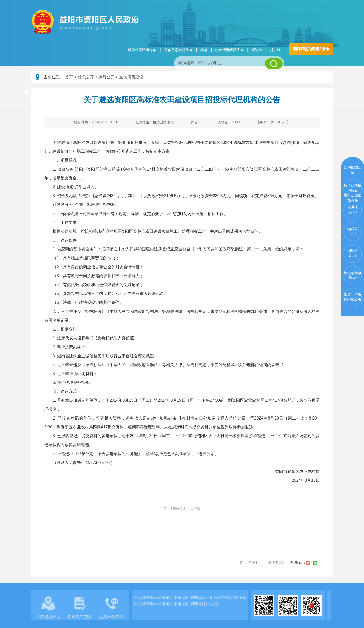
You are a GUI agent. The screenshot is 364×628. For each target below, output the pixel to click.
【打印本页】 (248, 562)
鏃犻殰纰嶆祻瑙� (229, 50)
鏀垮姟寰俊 (353, 253)
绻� (204, 50)
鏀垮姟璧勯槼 (112, 92)
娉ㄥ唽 (275, 50)
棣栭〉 (32, 91)
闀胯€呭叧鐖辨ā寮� (311, 49)
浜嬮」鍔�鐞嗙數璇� (353, 297)
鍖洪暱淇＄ (353, 210)
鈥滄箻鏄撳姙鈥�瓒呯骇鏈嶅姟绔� (353, 191)
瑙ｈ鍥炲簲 (233, 92)
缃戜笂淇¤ (353, 231)
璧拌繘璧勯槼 (69, 92)
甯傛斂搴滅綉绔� (178, 50)
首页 (69, 77)
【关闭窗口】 (275, 562)
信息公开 (86, 77)
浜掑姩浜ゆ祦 (317, 92)
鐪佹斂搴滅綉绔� (142, 50)
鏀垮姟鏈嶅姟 (274, 92)
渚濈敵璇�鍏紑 (353, 275)
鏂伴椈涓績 (193, 92)
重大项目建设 (131, 77)
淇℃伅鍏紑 (153, 92)
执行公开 (107, 77)
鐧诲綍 (257, 50)
